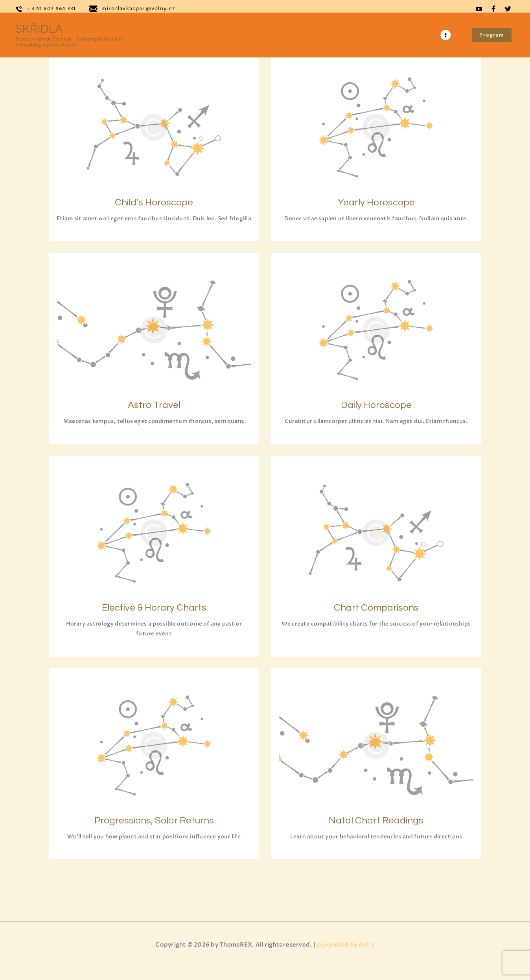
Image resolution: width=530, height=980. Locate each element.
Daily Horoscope (376, 415)
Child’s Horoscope (154, 200)
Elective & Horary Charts (154, 620)
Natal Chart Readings (376, 835)
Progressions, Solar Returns (154, 835)
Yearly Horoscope (376, 200)
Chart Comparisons (376, 620)
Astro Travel (154, 415)
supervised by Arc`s (346, 963)
